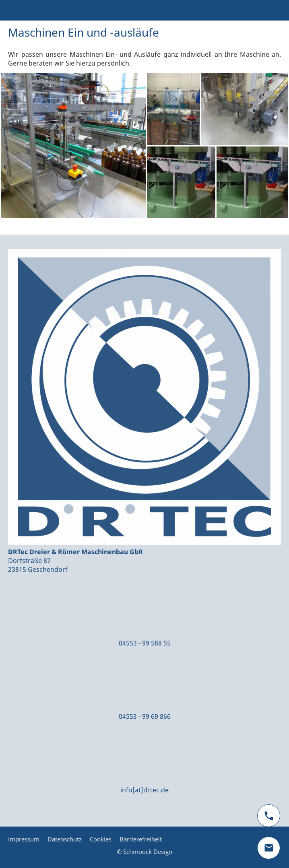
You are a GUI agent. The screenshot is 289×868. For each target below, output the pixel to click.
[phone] (269, 816)
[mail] (269, 848)
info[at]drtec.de (144, 790)
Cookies (101, 839)
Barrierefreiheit (141, 839)
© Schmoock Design (144, 852)
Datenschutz (65, 839)
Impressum (24, 839)
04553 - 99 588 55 (145, 643)
